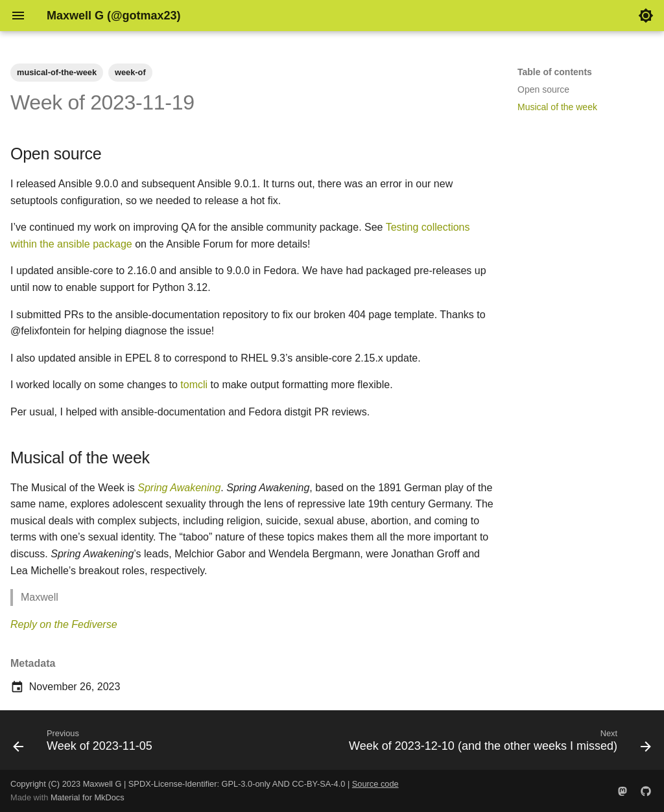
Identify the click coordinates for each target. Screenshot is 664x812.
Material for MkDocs (88, 797)
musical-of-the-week (57, 72)
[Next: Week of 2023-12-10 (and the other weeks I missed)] (498, 744)
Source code (375, 784)
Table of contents (555, 72)
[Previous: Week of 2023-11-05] (85, 744)
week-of (130, 72)
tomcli (194, 385)
